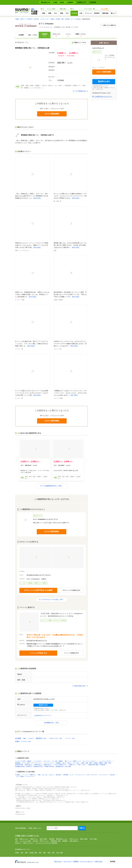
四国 (49, 853)
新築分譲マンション (62, 839)
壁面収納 (18, 763)
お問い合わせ (99, 861)
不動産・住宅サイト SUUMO (23, 19)
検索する (82, 828)
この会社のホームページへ (42, 715)
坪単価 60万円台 (38, 767)
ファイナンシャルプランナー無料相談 (46, 843)
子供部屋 (65, 775)
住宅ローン (18, 843)
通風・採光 (108, 763)
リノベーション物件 (25, 841)
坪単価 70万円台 (49, 767)
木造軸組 (58, 763)
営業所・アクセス (81, 35)
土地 (81, 13)
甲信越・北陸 (60, 19)
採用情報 (113, 862)
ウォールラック (104, 775)
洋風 (39, 775)
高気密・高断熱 (98, 763)
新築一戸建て (84, 839)
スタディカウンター (92, 775)
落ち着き (58, 775)
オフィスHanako (76, 19)
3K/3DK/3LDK (19, 765)
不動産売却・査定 (56, 841)
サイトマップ (68, 861)
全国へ (33, 9)
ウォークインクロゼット (90, 761)
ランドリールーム (49, 763)
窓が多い (113, 775)
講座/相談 (105, 13)
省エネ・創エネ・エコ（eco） (71, 763)
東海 (40, 853)
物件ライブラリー (28, 843)
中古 (55, 13)
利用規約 (76, 861)
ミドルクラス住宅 (20, 761)
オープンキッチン (37, 763)
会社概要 (21, 35)
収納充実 (103, 765)
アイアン (18, 349)
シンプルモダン (37, 761)
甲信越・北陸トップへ (35, 828)
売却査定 (97, 13)
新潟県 (67, 19)
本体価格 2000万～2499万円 (23, 767)
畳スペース (68, 761)
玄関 (58, 201)
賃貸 (44, 13)
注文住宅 (74, 13)
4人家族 (17, 775)
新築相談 (65, 841)
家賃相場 (52, 839)
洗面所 (61, 300)
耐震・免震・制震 (87, 763)
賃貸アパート (34, 839)
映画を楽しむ (38, 765)
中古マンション (74, 839)
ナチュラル (47, 761)
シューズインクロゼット (106, 761)
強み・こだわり (33, 35)
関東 (26, 853)
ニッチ (72, 775)
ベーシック (25, 775)
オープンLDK (26, 763)
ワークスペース (30, 776)
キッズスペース (80, 775)
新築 (50, 13)
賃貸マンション (24, 839)
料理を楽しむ (29, 765)
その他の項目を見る (79, 686)
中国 (53, 853)
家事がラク (72, 765)
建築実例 (45, 35)
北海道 (17, 853)
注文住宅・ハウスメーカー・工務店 (44, 19)
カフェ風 (54, 761)
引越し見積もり (74, 841)
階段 (61, 398)
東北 (22, 853)
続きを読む (37, 198)
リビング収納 (20, 776)
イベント (68, 35)
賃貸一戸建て (43, 839)
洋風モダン (33, 775)
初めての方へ (58, 861)
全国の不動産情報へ (21, 828)
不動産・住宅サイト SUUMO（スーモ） (28, 836)
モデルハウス (56, 35)
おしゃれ (45, 775)
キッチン (18, 300)
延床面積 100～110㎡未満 (63, 767)
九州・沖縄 (59, 853)
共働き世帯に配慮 (93, 765)
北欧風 (29, 761)
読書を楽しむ (48, 765)
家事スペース (77, 761)
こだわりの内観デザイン (60, 765)
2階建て (61, 761)
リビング (56, 349)
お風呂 (56, 300)
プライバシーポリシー (87, 861)
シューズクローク (24, 251)
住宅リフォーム (44, 841)
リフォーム (88, 13)
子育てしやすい (82, 765)
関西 (44, 853)
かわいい (52, 775)
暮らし (113, 13)
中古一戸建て (94, 839)
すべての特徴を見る (79, 91)
